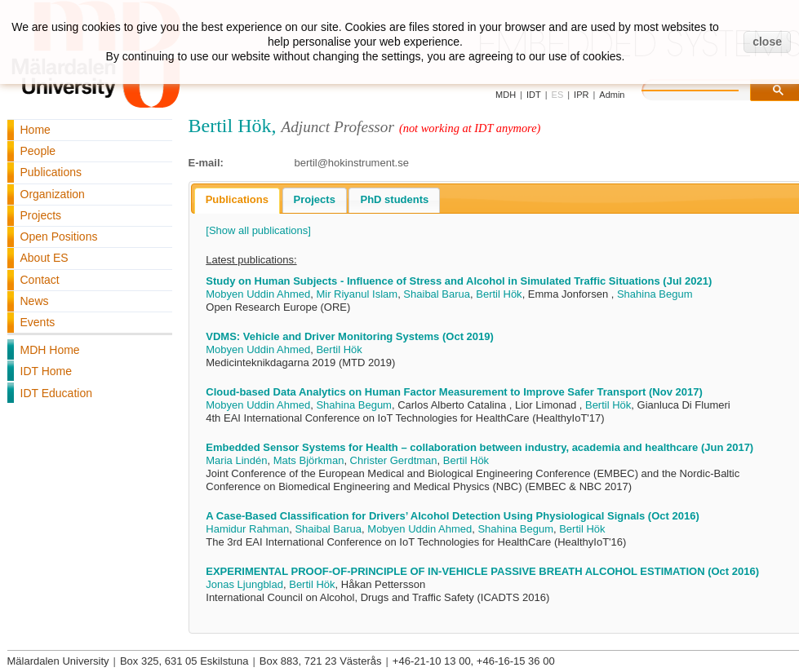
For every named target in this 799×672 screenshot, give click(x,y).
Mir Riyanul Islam (357, 294)
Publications (51, 172)
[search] (707, 88)
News (35, 301)
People (38, 151)
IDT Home (47, 371)
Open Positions (59, 237)
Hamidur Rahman (247, 529)
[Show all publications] (258, 230)
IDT (534, 95)
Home (36, 130)
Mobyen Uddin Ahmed (258, 294)
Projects (41, 215)
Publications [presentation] (237, 199)
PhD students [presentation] (394, 199)
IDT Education (56, 393)
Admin (612, 95)
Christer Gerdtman (394, 460)
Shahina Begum (655, 294)
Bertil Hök (499, 294)
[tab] (237, 201)
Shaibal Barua (437, 294)
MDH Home (50, 350)
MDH (506, 95)
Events (38, 322)
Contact (40, 280)
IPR (581, 95)
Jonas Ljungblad (244, 584)
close (767, 42)
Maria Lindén (236, 460)
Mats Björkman (309, 460)
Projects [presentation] (315, 199)
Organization (53, 194)
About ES (44, 258)
